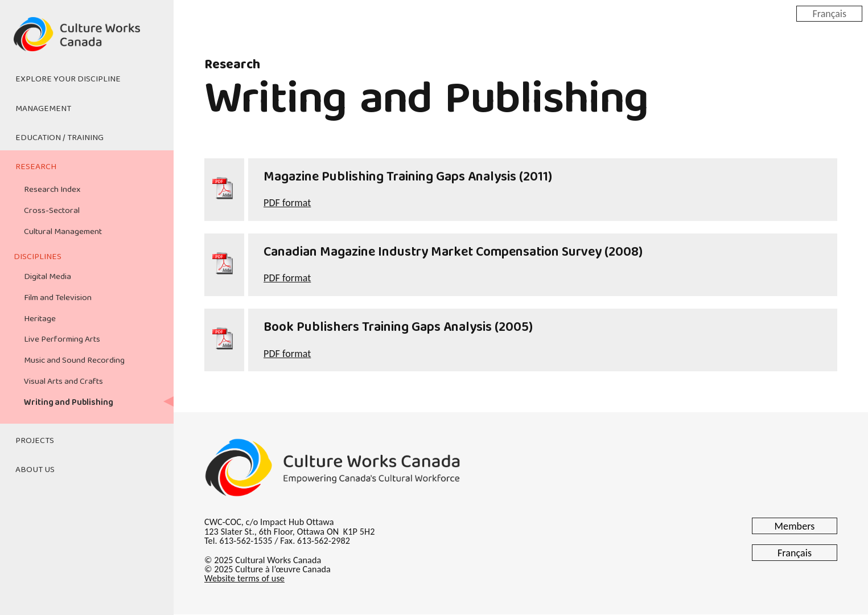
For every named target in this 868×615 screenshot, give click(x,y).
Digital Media (48, 277)
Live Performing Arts (62, 339)
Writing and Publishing (68, 403)
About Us (35, 470)
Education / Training (59, 138)
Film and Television (58, 298)
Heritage (40, 319)
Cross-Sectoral (52, 211)
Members (795, 526)
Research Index (52, 190)
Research (36, 167)
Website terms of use (244, 578)
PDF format (287, 203)
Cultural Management (63, 232)
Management (43, 109)
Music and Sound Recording (74, 360)
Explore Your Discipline (68, 79)
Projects (35, 441)
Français (829, 13)
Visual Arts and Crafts (63, 382)
